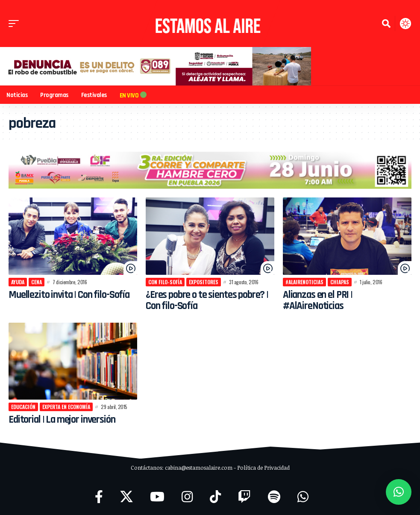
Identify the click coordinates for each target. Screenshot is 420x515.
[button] (16, 24)
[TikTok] (215, 497)
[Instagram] (187, 497)
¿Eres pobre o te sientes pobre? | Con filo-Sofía (209, 300)
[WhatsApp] (303, 497)
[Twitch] (244, 497)
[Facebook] (99, 497)
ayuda (18, 282)
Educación (23, 407)
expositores (204, 282)
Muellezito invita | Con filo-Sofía (70, 295)
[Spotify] (274, 497)
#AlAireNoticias (304, 282)
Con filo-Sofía (165, 282)
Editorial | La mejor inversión (63, 420)
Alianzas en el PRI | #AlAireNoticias (319, 300)
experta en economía (66, 407)
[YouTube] (157, 497)
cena (37, 282)
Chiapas (340, 282)
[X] (126, 497)
